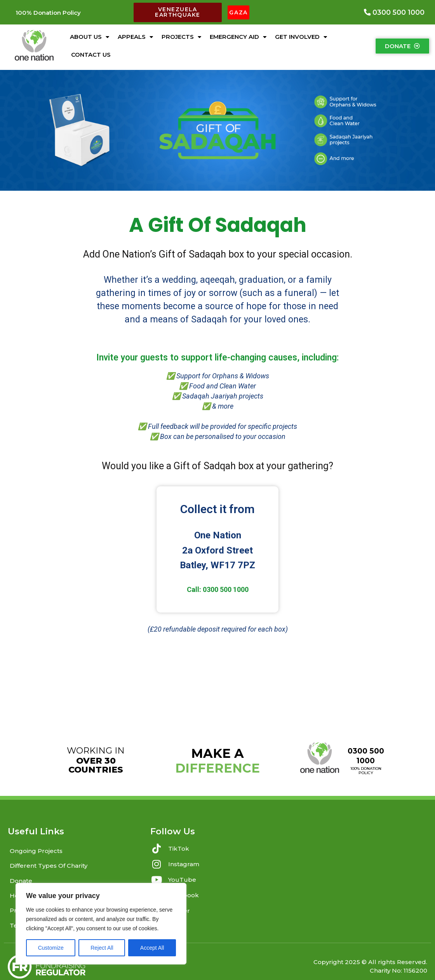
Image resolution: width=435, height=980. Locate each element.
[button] (48, 11)
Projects (181, 34)
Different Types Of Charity (49, 860)
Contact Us (91, 52)
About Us (90, 34)
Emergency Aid (238, 34)
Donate (21, 873)
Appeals (135, 34)
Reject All (102, 948)
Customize (51, 948)
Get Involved (301, 34)
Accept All (152, 948)
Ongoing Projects (36, 847)
